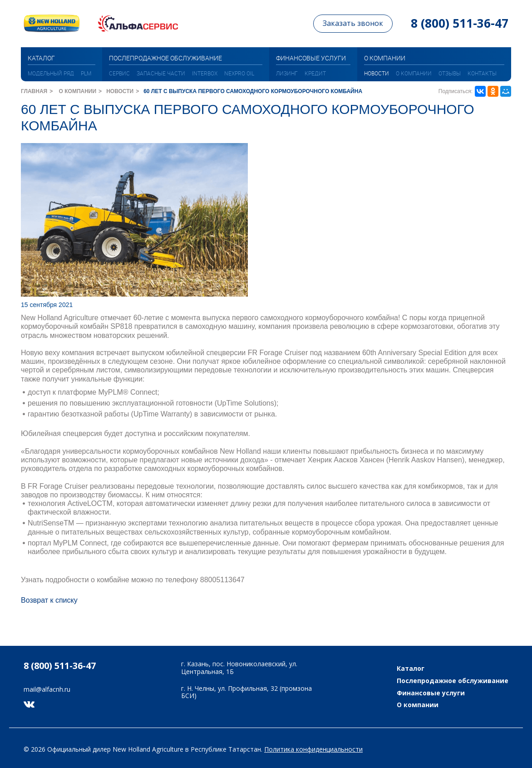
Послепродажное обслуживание (453, 681)
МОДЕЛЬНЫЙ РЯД (51, 73)
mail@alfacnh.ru (47, 690)
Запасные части (161, 73)
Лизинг (287, 73)
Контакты (482, 73)
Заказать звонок (353, 23)
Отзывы (450, 73)
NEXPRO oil (239, 73)
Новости (377, 73)
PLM (86, 73)
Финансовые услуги (431, 693)
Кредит (315, 73)
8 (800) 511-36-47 (460, 23)
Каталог (411, 669)
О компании (414, 73)
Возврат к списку (49, 600)
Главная (34, 91)
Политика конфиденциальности (313, 749)
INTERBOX (205, 73)
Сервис (119, 73)
